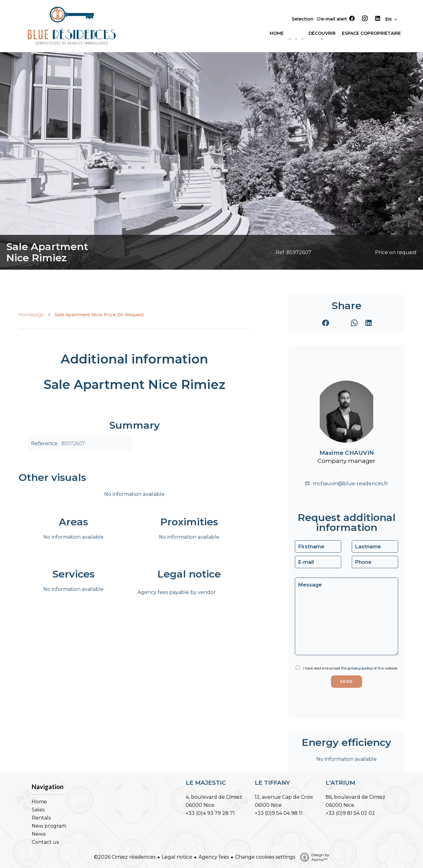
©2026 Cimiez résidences (125, 857)
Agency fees (214, 857)
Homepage (31, 315)
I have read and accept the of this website (350, 668)
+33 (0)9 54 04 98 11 (279, 813)
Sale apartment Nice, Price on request (99, 315)
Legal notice (177, 857)
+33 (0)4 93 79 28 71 (210, 813)
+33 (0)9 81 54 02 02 (350, 813)
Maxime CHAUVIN (347, 453)
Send (346, 682)
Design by (313, 857)
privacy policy (360, 668)
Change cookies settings (265, 857)
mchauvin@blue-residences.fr (351, 484)
